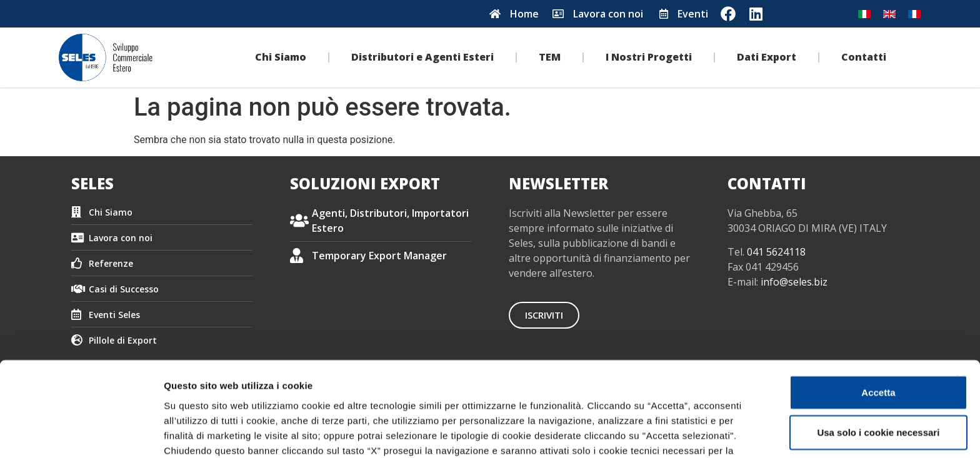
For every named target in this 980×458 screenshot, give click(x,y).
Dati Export (767, 57)
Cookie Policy (585, 374)
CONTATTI (767, 183)
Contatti (864, 57)
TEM (550, 57)
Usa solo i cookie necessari (844, 326)
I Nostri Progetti (649, 57)
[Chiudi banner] (961, 273)
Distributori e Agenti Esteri (422, 57)
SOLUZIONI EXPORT (365, 183)
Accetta (844, 286)
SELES (92, 183)
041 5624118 (776, 252)
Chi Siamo (281, 57)
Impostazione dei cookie (219, 433)
